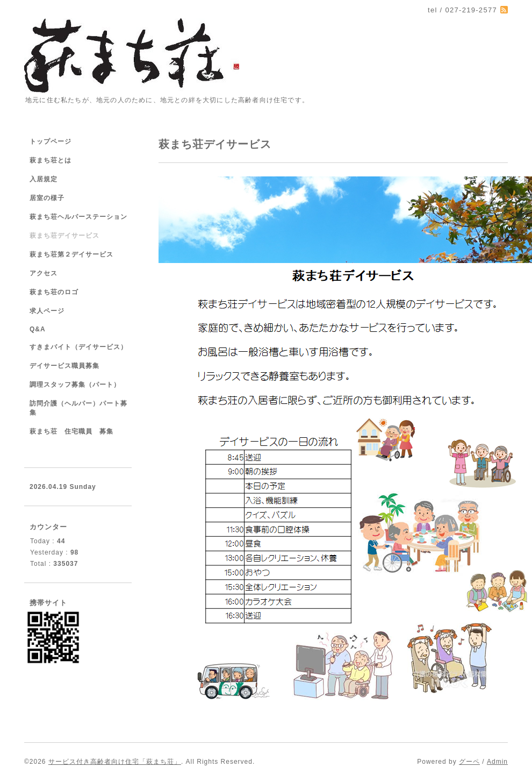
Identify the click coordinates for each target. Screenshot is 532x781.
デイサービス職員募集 (64, 366)
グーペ (469, 762)
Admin (497, 762)
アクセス (44, 273)
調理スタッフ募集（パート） (75, 385)
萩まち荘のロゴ (54, 292)
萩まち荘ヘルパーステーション (78, 217)
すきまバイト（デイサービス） (78, 347)
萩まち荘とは (51, 160)
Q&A (38, 329)
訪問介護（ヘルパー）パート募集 (78, 408)
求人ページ (47, 311)
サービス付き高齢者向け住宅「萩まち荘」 (115, 762)
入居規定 (44, 179)
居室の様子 (47, 198)
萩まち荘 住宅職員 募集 (71, 431)
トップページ (51, 141)
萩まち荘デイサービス (64, 236)
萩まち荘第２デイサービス (71, 254)
